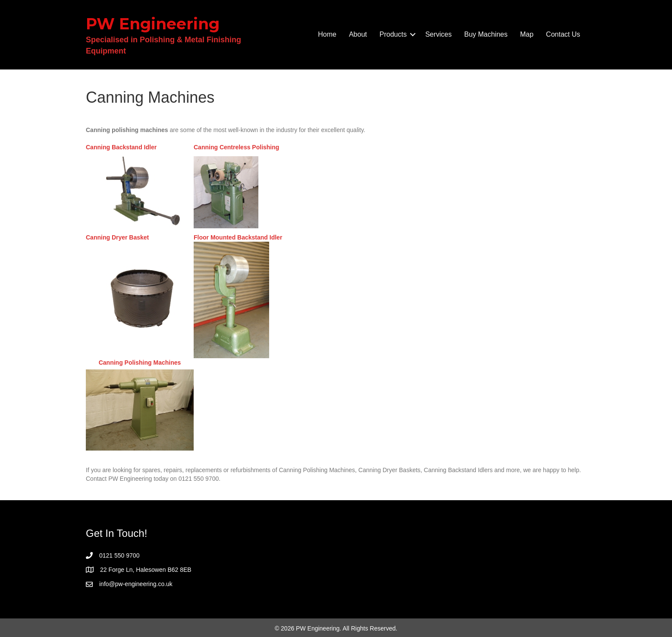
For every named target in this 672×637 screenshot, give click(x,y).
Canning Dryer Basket (117, 237)
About (358, 34)
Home (327, 34)
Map (527, 34)
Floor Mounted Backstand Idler (238, 237)
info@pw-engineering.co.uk (136, 584)
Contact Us (563, 34)
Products (393, 34)
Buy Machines (486, 34)
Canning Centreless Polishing (236, 147)
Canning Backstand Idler (121, 147)
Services (438, 34)
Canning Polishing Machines (140, 363)
